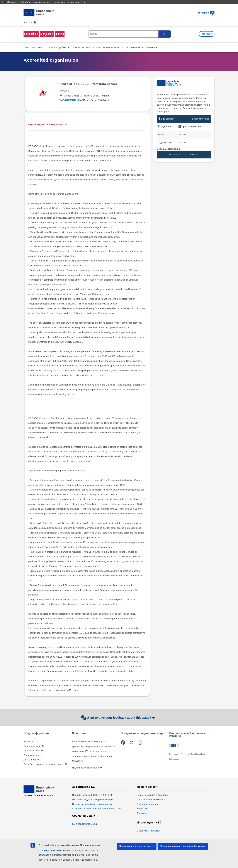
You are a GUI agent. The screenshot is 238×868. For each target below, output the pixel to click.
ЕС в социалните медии (85, 824)
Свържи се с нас (32, 746)
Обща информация (36, 733)
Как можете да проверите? (70, 2)
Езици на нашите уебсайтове (152, 795)
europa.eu (49, 795)
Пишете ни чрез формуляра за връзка (92, 804)
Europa (27, 23)
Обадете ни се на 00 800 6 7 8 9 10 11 (92, 795)
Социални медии (84, 816)
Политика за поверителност (152, 799)
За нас (27, 741)
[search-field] (129, 34)
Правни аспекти (148, 787)
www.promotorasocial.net (72, 100)
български (206, 13)
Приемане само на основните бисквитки (183, 846)
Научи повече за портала (85, 768)
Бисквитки (142, 809)
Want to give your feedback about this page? (118, 718)
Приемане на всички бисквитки (136, 846)
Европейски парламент (149, 831)
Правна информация (148, 804)
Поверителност (32, 751)
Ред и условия (31, 755)
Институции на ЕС (149, 823)
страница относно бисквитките (56, 850)
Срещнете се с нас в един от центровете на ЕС (97, 809)
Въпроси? (207, 34)
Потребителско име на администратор (44, 764)
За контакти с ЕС (83, 787)
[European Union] (39, 792)
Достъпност (30, 760)
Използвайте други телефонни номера (93, 799)
